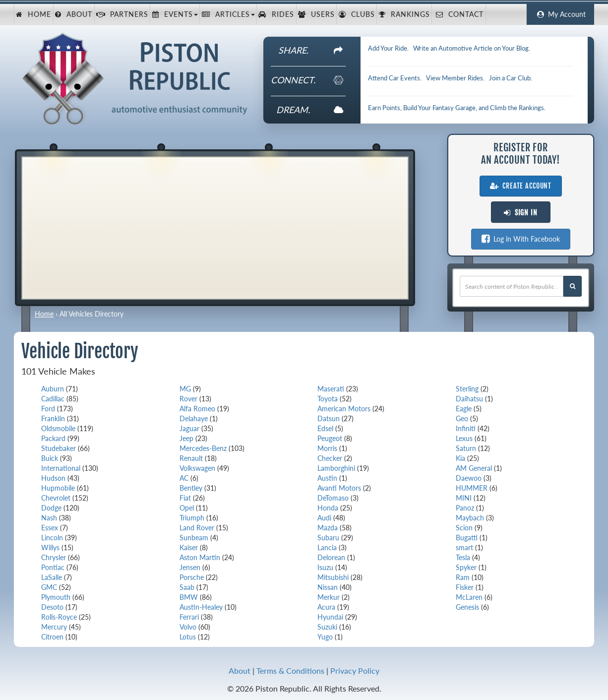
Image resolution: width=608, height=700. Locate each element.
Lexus (464, 438)
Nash (49, 518)
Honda (328, 508)
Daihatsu (469, 399)
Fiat (185, 498)
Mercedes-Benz (203, 448)
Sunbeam (194, 538)
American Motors (344, 409)
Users (316, 14)
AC (184, 478)
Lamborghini (336, 468)
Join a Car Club (510, 78)
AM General (474, 468)
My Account (560, 14)
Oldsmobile (58, 428)
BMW (189, 597)
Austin (327, 478)
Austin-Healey (201, 607)
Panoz (465, 508)
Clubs (357, 14)
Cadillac (53, 399)
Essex (50, 528)
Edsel (325, 428)
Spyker (466, 567)
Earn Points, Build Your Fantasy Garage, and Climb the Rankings (456, 108)
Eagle (464, 409)
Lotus (188, 637)
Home (33, 14)
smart (464, 547)
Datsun (329, 418)
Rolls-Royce (59, 617)
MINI (464, 498)
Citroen (52, 637)
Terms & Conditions (290, 670)
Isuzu (325, 567)
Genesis (467, 607)
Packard (53, 438)
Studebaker (59, 448)
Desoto (52, 607)
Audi (324, 518)
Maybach (470, 518)
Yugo (325, 637)
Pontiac (53, 567)
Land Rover (197, 528)
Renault (191, 458)
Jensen (190, 567)
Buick (50, 458)
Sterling (467, 389)
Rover (188, 399)
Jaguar (189, 428)
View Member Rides (455, 78)
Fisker (465, 587)
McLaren (469, 597)
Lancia (327, 547)
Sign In (521, 213)
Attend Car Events (394, 78)
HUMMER (472, 488)
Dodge (51, 508)
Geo (462, 418)
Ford (48, 409)
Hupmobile (58, 488)
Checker (330, 458)
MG (185, 389)
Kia (460, 458)
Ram (463, 577)
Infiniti (466, 428)
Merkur (329, 597)
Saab (187, 587)
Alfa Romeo (197, 409)
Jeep (186, 438)
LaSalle (52, 577)
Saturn (466, 448)
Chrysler (54, 557)
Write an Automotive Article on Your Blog (471, 48)
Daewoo (469, 478)
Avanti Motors (339, 488)
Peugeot (330, 438)
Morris (327, 448)
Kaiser (189, 547)
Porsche (192, 577)
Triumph (192, 518)
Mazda (328, 528)
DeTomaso (333, 498)
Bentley (191, 488)
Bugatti (467, 538)
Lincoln (52, 538)
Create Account (521, 186)
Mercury (54, 627)
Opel (187, 508)
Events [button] (175, 14)
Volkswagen (197, 468)
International (61, 468)
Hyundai (330, 617)
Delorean (331, 557)
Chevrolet (56, 498)
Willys (50, 547)
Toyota (328, 399)
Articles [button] (228, 14)
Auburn (53, 389)
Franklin (53, 418)
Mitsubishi (333, 577)
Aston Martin (200, 557)
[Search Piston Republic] (573, 286)
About (74, 14)
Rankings (404, 14)
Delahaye (194, 418)
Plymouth (56, 597)
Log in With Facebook (521, 239)
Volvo (188, 627)
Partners (122, 14)
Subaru (328, 538)
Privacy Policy (355, 670)
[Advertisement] (215, 227)
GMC (49, 587)
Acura (326, 607)
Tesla (463, 557)
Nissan (328, 587)
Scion (464, 528)
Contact (458, 14)
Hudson (53, 478)
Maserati (331, 389)
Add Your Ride (388, 48)
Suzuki (327, 627)
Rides (276, 14)
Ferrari (189, 617)
